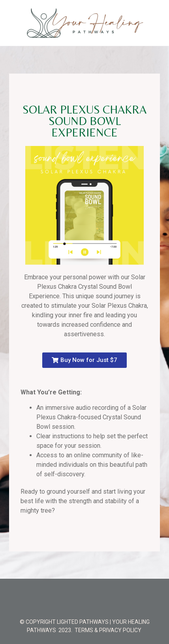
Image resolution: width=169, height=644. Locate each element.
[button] (84, 360)
